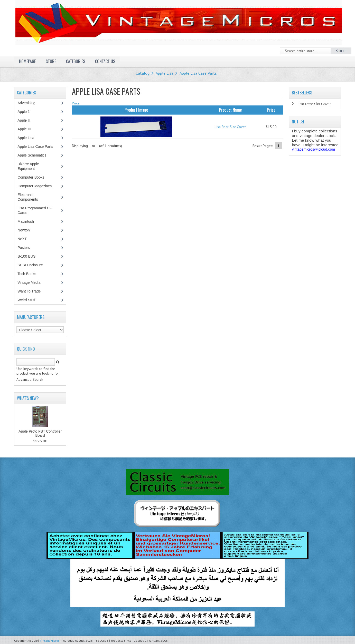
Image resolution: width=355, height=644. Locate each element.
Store (51, 61)
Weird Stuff (29, 300)
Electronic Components (30, 197)
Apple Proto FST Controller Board (40, 433)
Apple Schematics (35, 155)
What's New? (28, 398)
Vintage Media (32, 282)
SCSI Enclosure (33, 265)
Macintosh (28, 221)
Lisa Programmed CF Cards (35, 210)
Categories (76, 61)
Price (76, 103)
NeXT (22, 239)
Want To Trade (29, 291)
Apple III (27, 129)
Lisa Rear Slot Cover (230, 127)
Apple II (26, 120)
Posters (26, 248)
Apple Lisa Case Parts (198, 73)
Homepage (27, 61)
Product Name (230, 110)
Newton (24, 230)
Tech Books (30, 274)
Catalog (143, 73)
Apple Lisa (165, 73)
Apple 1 (26, 112)
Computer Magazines (38, 186)
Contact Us (105, 61)
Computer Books (35, 177)
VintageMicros (50, 641)
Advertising (29, 103)
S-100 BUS (29, 256)
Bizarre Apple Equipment (29, 166)
